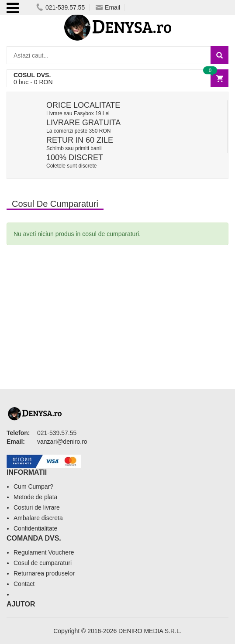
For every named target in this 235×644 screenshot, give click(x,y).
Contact (24, 584)
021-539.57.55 (60, 7)
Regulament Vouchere (44, 552)
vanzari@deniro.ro (62, 442)
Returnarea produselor (44, 573)
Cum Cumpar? (33, 486)
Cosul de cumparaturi (43, 563)
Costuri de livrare (37, 507)
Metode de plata (35, 497)
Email (108, 7)
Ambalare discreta (38, 518)
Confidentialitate (35, 528)
